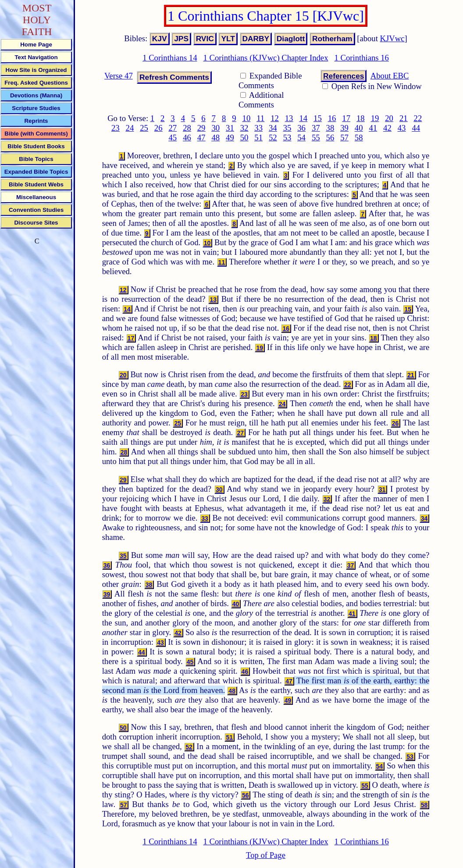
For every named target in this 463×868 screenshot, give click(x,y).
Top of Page (266, 855)
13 (289, 118)
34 (273, 128)
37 (316, 128)
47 (201, 138)
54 (301, 138)
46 (187, 138)
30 (215, 128)
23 (116, 128)
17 (346, 118)
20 (389, 118)
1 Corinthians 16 (361, 58)
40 (359, 128)
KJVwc (392, 38)
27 (173, 128)
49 (230, 138)
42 (387, 128)
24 (130, 128)
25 (144, 128)
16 (332, 118)
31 (230, 128)
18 (361, 118)
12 (275, 118)
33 (258, 128)
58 (359, 138)
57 (344, 138)
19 (375, 118)
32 (244, 128)
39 (344, 128)
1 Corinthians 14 (170, 58)
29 (201, 128)
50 (244, 138)
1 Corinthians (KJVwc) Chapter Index (266, 58)
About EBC (390, 76)
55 (316, 138)
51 (258, 138)
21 (404, 118)
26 (158, 128)
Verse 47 (119, 76)
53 (287, 138)
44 (416, 128)
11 (260, 118)
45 (173, 138)
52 (273, 138)
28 (187, 128)
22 (418, 118)
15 (318, 118)
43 (402, 128)
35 (287, 128)
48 (215, 138)
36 (301, 128)
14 (303, 118)
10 (247, 118)
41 (373, 128)
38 (330, 128)
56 (330, 138)
